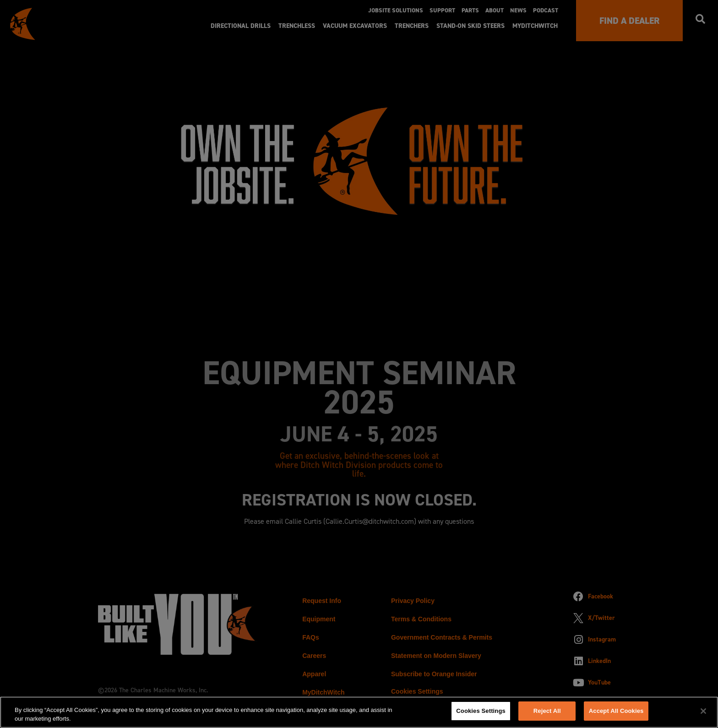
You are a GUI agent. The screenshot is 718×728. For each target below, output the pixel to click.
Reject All (547, 711)
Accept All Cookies (616, 711)
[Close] (703, 711)
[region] (359, 712)
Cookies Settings (481, 711)
